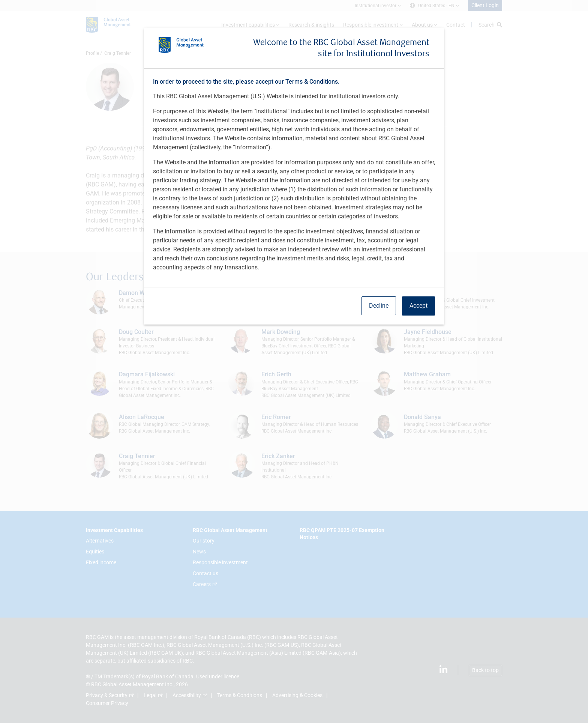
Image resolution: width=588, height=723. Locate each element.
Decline (379, 306)
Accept (418, 306)
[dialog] (294, 361)
